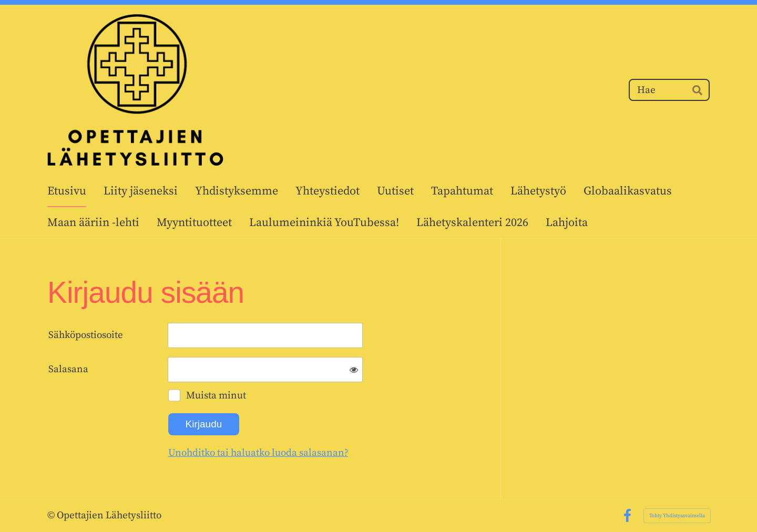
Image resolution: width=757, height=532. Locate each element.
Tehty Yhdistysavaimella (677, 516)
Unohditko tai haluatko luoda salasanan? (258, 453)
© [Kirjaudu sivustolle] (52, 515)
